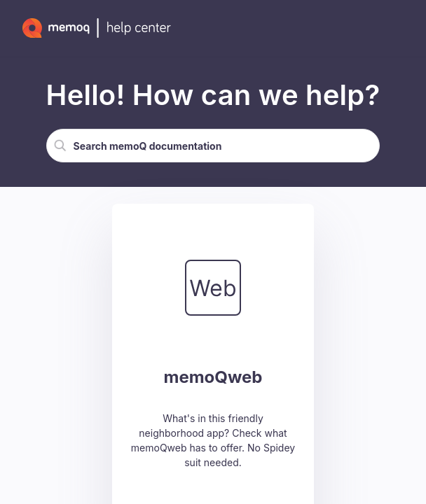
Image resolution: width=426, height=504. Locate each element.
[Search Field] (213, 146)
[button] (60, 146)
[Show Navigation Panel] (401, 28)
